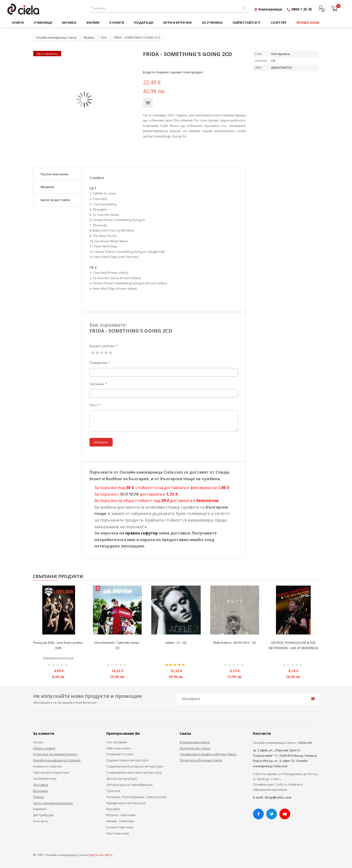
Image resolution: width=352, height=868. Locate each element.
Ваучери (113, 809)
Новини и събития (47, 766)
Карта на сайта (100, 855)
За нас (38, 742)
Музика (89, 38)
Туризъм (113, 791)
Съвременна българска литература (135, 766)
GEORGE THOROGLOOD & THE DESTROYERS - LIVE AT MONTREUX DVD (293, 648)
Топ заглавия (117, 742)
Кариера (40, 809)
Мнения (47, 187)
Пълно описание (55, 174)
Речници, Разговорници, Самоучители (136, 797)
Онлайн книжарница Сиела (56, 38)
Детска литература (121, 779)
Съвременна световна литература (134, 772)
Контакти (40, 821)
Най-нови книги (119, 748)
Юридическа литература (126, 803)
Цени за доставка (55, 200)
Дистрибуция (43, 815)
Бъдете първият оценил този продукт (173, 72)
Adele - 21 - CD (176, 643)
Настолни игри (118, 833)
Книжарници (270, 9)
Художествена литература (127, 760)
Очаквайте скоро (120, 754)
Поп (104, 38)
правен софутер (142, 533)
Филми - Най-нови (120, 821)
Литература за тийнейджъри (129, 785)
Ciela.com (305, 743)
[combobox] (169, 8)
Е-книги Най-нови (120, 827)
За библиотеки (45, 779)
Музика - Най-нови (121, 815)
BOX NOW (130, 494)
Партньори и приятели (51, 772)
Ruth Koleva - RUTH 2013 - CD (235, 643)
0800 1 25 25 (302, 9)
